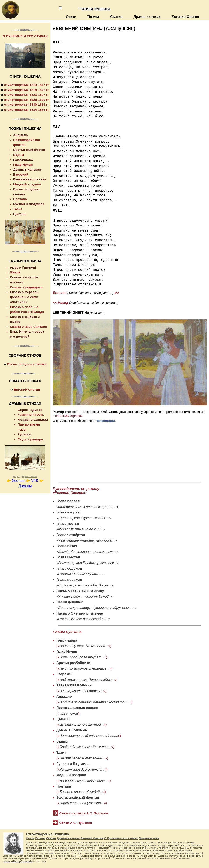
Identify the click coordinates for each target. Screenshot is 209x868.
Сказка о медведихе (26, 287)
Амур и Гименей (23, 267)
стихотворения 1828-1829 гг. (27, 100)
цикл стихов (68, 713)
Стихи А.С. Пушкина (76, 823)
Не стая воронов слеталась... (84, 668)
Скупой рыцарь (30, 439)
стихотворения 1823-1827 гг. (27, 95)
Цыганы (63, 719)
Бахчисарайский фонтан (78, 798)
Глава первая (68, 501)
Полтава (64, 786)
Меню (80, 8)
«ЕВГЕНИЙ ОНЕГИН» (79, 313)
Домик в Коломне (72, 730)
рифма (17, 476)
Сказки (116, 17)
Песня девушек (69, 602)
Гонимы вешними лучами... (80, 574)
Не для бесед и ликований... (82, 758)
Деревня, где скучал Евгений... (84, 518)
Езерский (64, 674)
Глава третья (68, 523)
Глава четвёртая (71, 535)
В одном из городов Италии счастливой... (94, 702)
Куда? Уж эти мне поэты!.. (81, 529)
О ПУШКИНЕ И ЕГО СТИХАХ (25, 36)
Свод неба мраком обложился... (85, 747)
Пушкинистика (149, 838)
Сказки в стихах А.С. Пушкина (84, 813)
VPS (35, 481)
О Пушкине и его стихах (121, 838)
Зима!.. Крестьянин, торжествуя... (88, 552)
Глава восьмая (69, 580)
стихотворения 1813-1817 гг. (27, 85)
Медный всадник (71, 775)
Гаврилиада (67, 640)
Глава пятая (67, 546)
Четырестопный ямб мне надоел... (89, 736)
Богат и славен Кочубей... (81, 792)
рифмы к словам (29, 476)
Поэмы (93, 17)
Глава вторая (68, 512)
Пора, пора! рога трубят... (82, 657)
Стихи (71, 17)
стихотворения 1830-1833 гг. (27, 104)
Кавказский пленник (74, 685)
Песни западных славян (77, 708)
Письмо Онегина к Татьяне (80, 613)
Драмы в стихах (147, 17)
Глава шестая (68, 557)
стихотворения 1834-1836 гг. (27, 110)
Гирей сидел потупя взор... (82, 803)
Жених (15, 272)
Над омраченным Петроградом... (87, 680)
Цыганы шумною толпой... (81, 725)
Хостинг (18, 481)
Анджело (64, 696)
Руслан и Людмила (73, 764)
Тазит (61, 753)
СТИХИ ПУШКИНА (25, 76)
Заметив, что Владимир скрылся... (88, 563)
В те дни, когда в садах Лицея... (85, 585)
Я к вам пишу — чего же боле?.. (84, 596)
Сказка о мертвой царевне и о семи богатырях (24, 297)
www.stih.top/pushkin (18, 861)
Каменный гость (31, 414)
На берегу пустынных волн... (83, 781)
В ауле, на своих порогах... (81, 691)
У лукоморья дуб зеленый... (82, 769)
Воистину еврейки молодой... (84, 646)
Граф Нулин (67, 651)
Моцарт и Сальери (33, 420)
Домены (25, 486)
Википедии (106, 421)
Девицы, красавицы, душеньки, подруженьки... (96, 608)
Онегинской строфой (68, 416)
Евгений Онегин (185, 17)
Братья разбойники (73, 663)
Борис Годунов (30, 410)
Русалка (24, 434)
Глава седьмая (69, 568)
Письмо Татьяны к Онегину (80, 591)
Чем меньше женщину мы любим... (87, 540)
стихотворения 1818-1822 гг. (27, 90)
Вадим (62, 741)
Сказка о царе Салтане (28, 327)
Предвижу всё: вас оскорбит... (83, 619)
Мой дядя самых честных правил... (87, 507)
